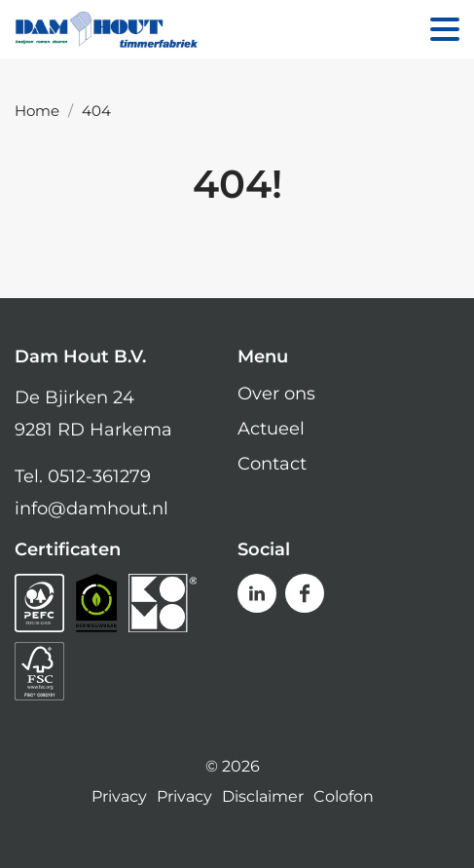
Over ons (276, 394)
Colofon (344, 797)
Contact (272, 464)
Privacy (119, 797)
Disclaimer (263, 797)
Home (37, 111)
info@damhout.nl (91, 509)
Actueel (271, 429)
